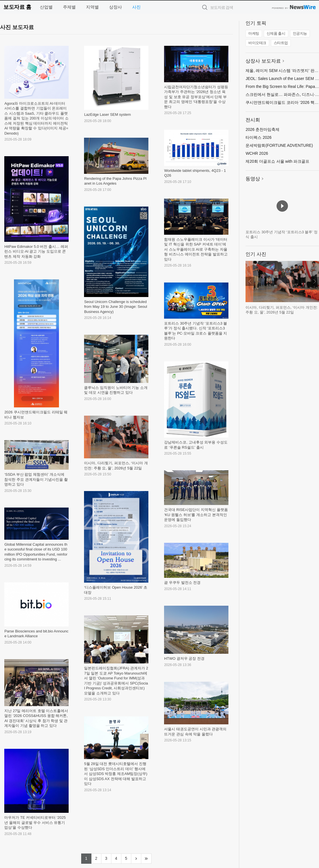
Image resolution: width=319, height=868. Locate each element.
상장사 (115, 7)
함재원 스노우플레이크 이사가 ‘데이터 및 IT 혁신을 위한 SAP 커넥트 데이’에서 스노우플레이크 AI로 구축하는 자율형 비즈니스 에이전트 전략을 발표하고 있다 (196, 249)
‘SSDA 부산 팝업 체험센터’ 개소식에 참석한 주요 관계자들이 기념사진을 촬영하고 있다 (36, 479)
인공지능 (300, 33)
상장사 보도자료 (263, 61)
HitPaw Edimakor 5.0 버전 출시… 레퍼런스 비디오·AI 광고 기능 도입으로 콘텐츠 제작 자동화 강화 (36, 251)
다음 (314, 281)
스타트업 (281, 43)
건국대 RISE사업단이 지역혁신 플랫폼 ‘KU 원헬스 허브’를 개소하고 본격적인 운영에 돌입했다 (196, 515)
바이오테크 (257, 43)
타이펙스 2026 (258, 137)
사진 (136, 7)
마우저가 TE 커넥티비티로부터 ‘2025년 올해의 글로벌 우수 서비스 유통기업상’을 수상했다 (35, 822)
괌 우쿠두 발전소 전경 (182, 583)
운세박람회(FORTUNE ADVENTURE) (279, 145)
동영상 (253, 179)
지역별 (92, 7)
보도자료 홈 (17, 7)
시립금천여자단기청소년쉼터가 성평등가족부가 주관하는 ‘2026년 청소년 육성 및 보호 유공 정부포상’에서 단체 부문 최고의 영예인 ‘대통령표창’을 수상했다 (196, 97)
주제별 (69, 7)
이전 (250, 281)
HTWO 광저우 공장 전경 (184, 658)
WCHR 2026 (257, 153)
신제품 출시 (276, 33)
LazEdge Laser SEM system (107, 115)
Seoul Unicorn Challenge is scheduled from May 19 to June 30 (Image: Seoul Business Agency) (115, 307)
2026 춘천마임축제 (262, 129)
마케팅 (254, 33)
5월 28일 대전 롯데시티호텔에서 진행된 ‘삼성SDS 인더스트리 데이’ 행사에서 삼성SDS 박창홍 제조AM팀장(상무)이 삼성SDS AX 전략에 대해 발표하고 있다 (116, 774)
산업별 (46, 7)
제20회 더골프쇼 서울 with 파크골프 (277, 161)
